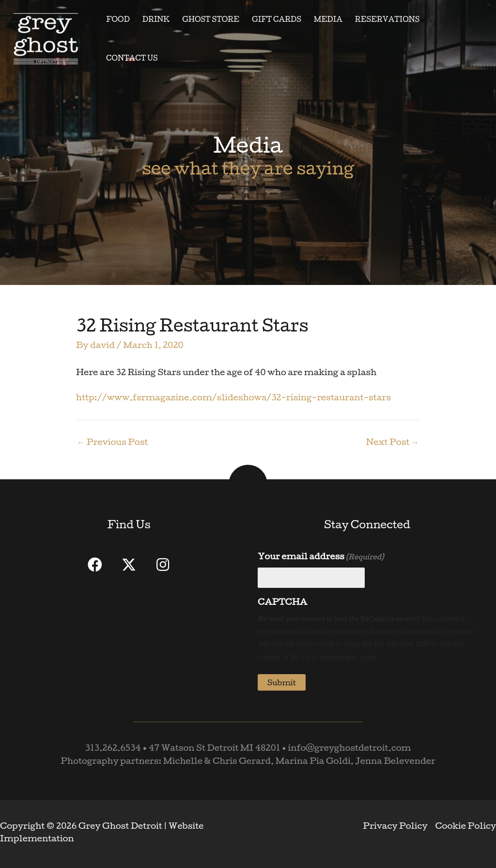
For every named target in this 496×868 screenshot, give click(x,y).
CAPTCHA (282, 602)
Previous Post (113, 442)
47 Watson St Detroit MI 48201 (214, 748)
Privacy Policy (395, 826)
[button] (95, 565)
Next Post (392, 442)
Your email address (321, 557)
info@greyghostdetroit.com (349, 748)
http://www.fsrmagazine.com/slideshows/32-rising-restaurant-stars (233, 397)
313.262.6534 (113, 748)
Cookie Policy (465, 826)
